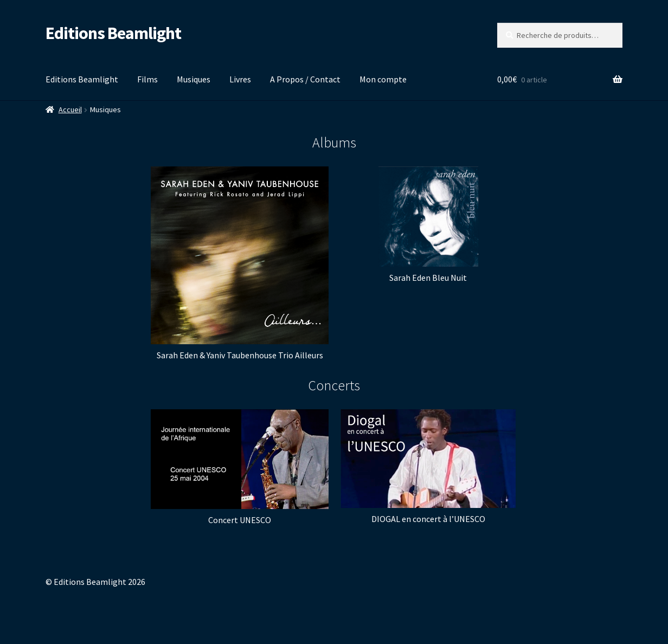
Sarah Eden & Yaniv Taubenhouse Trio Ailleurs (240, 355)
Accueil (70, 110)
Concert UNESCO (240, 520)
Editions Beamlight (113, 33)
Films (147, 79)
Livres (240, 79)
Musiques (194, 79)
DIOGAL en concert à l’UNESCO (428, 519)
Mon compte (383, 79)
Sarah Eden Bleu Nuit (428, 278)
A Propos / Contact (305, 79)
